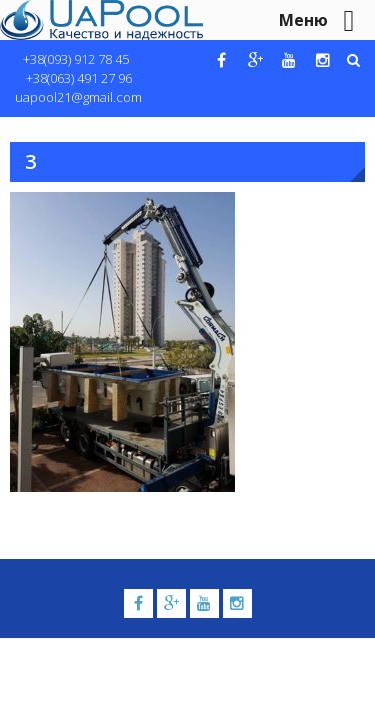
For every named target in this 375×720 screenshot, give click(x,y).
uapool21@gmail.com (78, 97)
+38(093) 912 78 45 (76, 59)
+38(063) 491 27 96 (79, 78)
